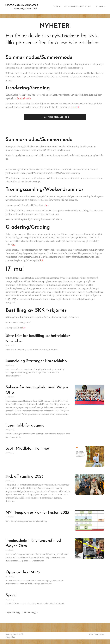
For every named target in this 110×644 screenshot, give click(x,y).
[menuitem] (54, 7)
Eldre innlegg (30, 613)
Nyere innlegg (14, 613)
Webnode (101, 634)
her (47, 205)
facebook (75, 107)
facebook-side (24, 98)
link (41, 260)
